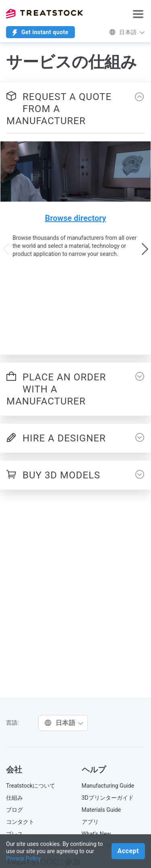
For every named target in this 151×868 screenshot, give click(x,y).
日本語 (127, 32)
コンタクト (20, 822)
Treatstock (44, 14)
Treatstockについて (31, 786)
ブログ (14, 810)
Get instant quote (40, 32)
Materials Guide (101, 810)
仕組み (14, 798)
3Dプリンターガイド (108, 798)
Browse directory (75, 218)
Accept (128, 851)
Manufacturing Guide (108, 786)
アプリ (90, 822)
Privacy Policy (23, 858)
